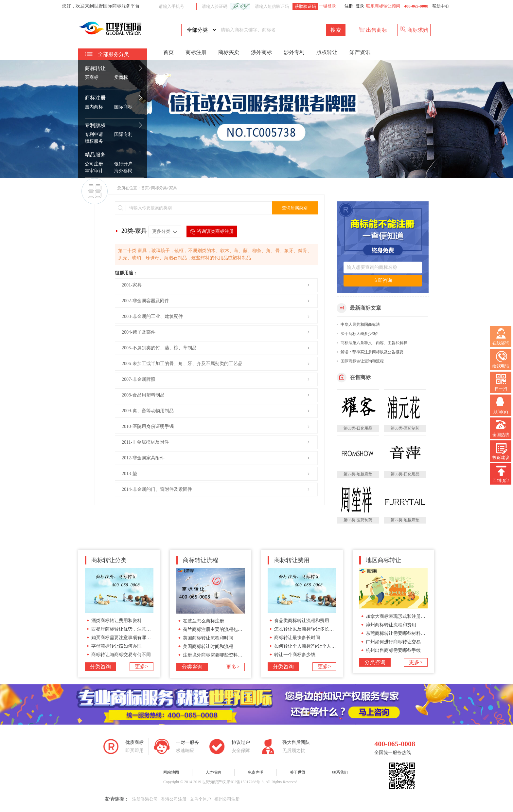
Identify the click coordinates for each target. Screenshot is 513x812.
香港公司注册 (174, 799)
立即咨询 (383, 280)
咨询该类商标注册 (212, 232)
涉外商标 (261, 52)
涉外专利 (294, 52)
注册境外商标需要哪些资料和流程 (217, 655)
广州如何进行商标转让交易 (393, 642)
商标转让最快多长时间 (297, 638)
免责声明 (256, 772)
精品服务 (95, 155)
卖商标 (121, 77)
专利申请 (94, 134)
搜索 (336, 30)
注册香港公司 (145, 799)
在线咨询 (501, 337)
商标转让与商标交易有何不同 (121, 655)
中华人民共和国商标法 (360, 324)
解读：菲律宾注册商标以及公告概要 (372, 352)
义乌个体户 (200, 799)
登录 (360, 6)
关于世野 (298, 772)
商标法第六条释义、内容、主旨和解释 (374, 343)
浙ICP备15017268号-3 (245, 782)
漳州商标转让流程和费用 (391, 625)
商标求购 (414, 29)
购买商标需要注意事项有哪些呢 (123, 638)
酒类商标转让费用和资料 (116, 621)
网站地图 (171, 772)
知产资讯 (360, 52)
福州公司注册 (227, 799)
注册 (349, 6)
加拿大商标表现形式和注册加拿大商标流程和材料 (416, 616)
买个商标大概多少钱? (359, 334)
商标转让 (95, 68)
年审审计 (94, 171)
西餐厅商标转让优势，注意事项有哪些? (131, 629)
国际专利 (123, 134)
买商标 (92, 77)
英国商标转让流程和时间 (208, 638)
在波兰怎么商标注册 (203, 621)
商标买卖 (229, 52)
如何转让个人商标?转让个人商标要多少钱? (317, 646)
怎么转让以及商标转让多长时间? (307, 629)
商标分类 (159, 188)
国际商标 (123, 107)
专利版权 (95, 125)
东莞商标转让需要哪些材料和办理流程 (405, 633)
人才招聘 (213, 772)
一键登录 (327, 6)
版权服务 (94, 141)
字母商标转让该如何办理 (116, 646)
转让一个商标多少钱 (295, 655)
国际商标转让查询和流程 (362, 361)
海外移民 (123, 171)
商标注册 (95, 98)
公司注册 (94, 164)
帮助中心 (441, 6)
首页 (168, 52)
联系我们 (340, 772)
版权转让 (327, 52)
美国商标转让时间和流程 (208, 646)
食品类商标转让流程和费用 (302, 621)
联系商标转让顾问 (383, 6)
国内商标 (94, 107)
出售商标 (373, 29)
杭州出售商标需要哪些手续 (393, 650)
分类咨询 (100, 666)
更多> (142, 666)
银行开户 (123, 164)
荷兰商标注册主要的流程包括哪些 (217, 629)
